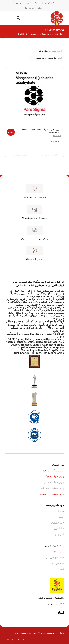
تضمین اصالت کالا (34, 259)
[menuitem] (50, 3)
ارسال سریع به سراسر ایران (34, 239)
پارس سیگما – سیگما (53, 471)
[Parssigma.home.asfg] (40, 18)
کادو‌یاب (28, 3)
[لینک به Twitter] (24, 640)
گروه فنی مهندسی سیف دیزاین (27, 633)
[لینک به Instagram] (8, 640)
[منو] (9, 18)
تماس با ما (29, 8)
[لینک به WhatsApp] (13, 640)
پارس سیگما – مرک (54, 476)
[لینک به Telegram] (19, 640)
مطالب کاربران (50, 3)
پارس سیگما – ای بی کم (52, 494)
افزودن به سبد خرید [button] (49, 155)
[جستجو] (18, 18)
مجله (40, 8)
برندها (38, 3)
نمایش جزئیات (21, 155)
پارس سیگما (16, 3)
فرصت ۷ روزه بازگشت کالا (34, 218)
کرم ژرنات (59, 552)
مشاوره (35, 197)
